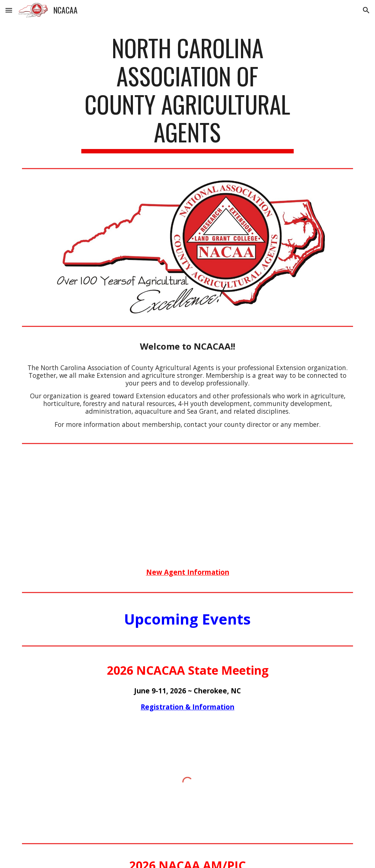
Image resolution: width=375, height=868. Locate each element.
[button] (9, 10)
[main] (187, 94)
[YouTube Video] (188, 501)
